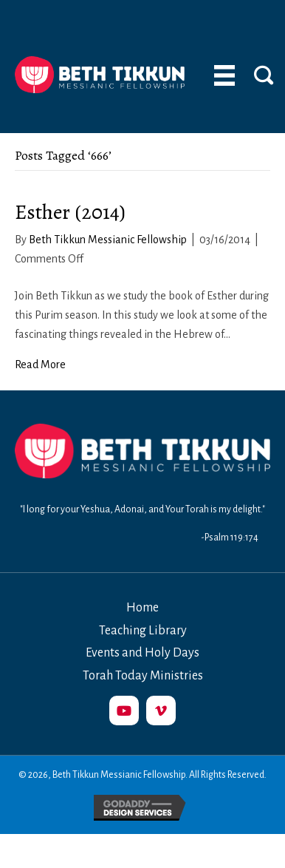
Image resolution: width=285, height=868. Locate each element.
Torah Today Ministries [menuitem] (143, 676)
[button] (124, 711)
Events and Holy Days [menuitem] (142, 653)
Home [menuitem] (142, 608)
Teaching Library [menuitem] (143, 631)
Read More (40, 365)
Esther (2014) (70, 212)
